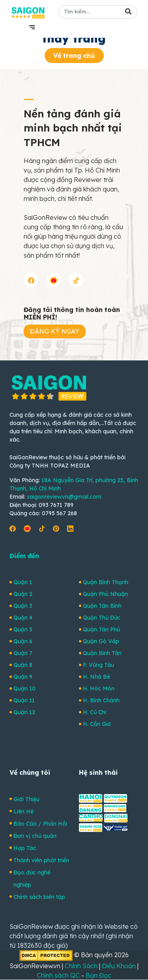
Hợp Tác (25, 848)
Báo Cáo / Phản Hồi (40, 824)
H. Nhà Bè (96, 677)
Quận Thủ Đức (102, 618)
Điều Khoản (119, 966)
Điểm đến (24, 556)
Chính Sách (81, 966)
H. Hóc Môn (99, 689)
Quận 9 (23, 677)
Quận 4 (23, 618)
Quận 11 (24, 700)
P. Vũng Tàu (98, 665)
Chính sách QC (58, 975)
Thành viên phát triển (41, 860)
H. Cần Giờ (97, 724)
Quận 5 (23, 629)
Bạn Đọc (98, 975)
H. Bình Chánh (101, 700)
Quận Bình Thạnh (106, 582)
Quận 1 (23, 582)
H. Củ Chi (95, 712)
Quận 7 (23, 653)
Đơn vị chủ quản (35, 836)
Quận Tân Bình (102, 606)
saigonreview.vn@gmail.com (64, 497)
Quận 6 (23, 641)
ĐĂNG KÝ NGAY (55, 331)
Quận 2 (23, 594)
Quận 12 (24, 712)
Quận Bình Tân (102, 653)
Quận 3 (23, 606)
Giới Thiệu (26, 799)
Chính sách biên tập (39, 897)
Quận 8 (23, 665)
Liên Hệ (23, 811)
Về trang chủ (74, 56)
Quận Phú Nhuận (105, 594)
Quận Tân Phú (101, 629)
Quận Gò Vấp (101, 641)
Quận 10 (24, 689)
